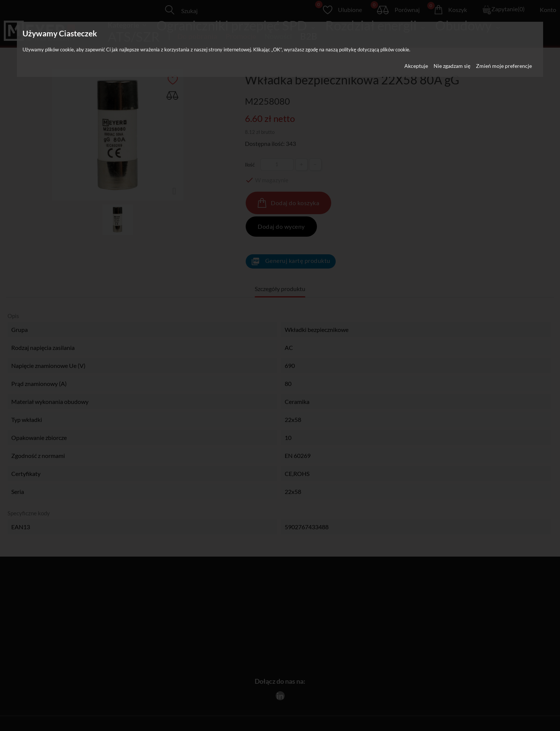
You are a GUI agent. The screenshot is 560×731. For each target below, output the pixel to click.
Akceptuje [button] (416, 66)
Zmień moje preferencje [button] (504, 66)
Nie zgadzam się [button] (452, 66)
